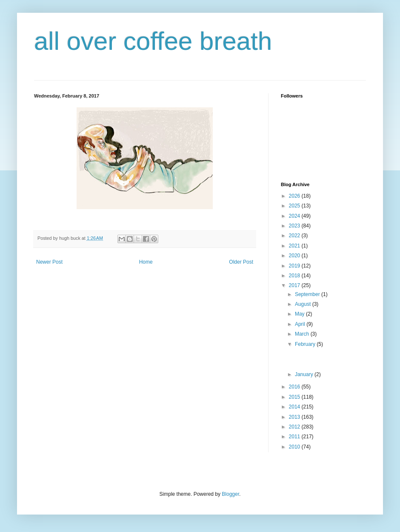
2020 (295, 256)
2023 (295, 226)
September (308, 294)
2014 (295, 407)
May (300, 314)
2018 (295, 276)
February (306, 344)
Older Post (241, 262)
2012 (295, 427)
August (304, 304)
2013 (295, 417)
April (301, 324)
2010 (295, 447)
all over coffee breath (153, 41)
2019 (295, 266)
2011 (295, 437)
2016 (295, 387)
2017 (295, 285)
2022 (295, 236)
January (305, 374)
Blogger (230, 494)
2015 (295, 397)
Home (146, 262)
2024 (295, 216)
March (303, 334)
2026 (295, 196)
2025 (295, 206)
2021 (295, 246)
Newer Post (49, 262)
